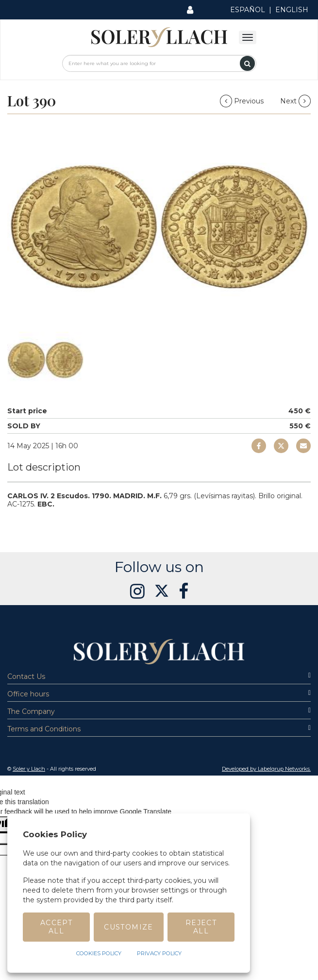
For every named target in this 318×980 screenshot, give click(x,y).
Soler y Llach (29, 769)
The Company (159, 711)
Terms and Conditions (159, 729)
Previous (243, 101)
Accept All (56, 927)
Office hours (159, 694)
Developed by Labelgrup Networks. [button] (266, 769)
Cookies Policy (99, 953)
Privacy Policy (159, 953)
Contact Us (159, 676)
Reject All (201, 927)
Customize (129, 927)
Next (295, 101)
